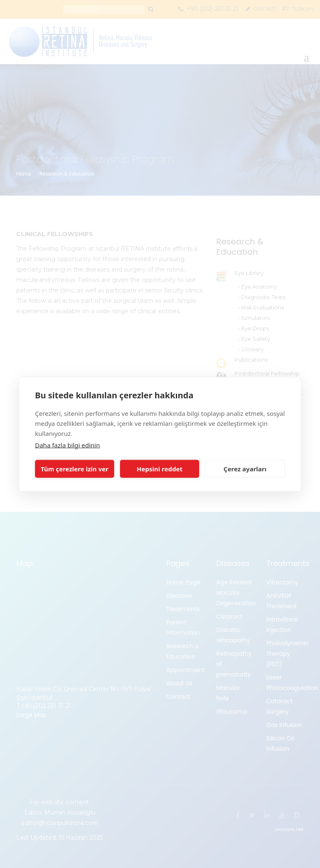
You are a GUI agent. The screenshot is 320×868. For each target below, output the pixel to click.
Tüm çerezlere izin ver (75, 469)
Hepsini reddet (160, 469)
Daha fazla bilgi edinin (67, 445)
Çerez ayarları (245, 469)
